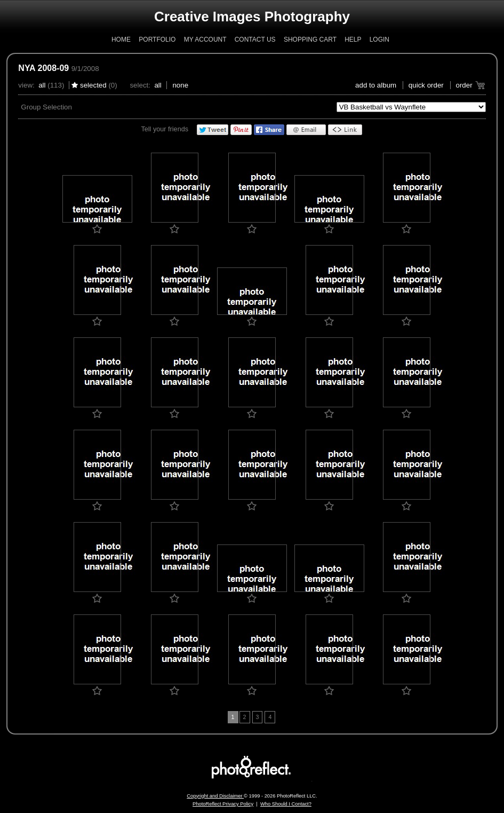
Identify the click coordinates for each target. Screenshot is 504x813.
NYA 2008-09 (43, 68)
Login (379, 40)
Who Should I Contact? (286, 804)
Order (464, 85)
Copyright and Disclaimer (215, 796)
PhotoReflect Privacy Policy (223, 804)
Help (353, 40)
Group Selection (46, 107)
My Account (205, 40)
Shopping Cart (310, 40)
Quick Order (426, 85)
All (42, 85)
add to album (376, 85)
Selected (93, 85)
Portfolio (157, 40)
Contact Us (255, 40)
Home (121, 40)
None (180, 85)
